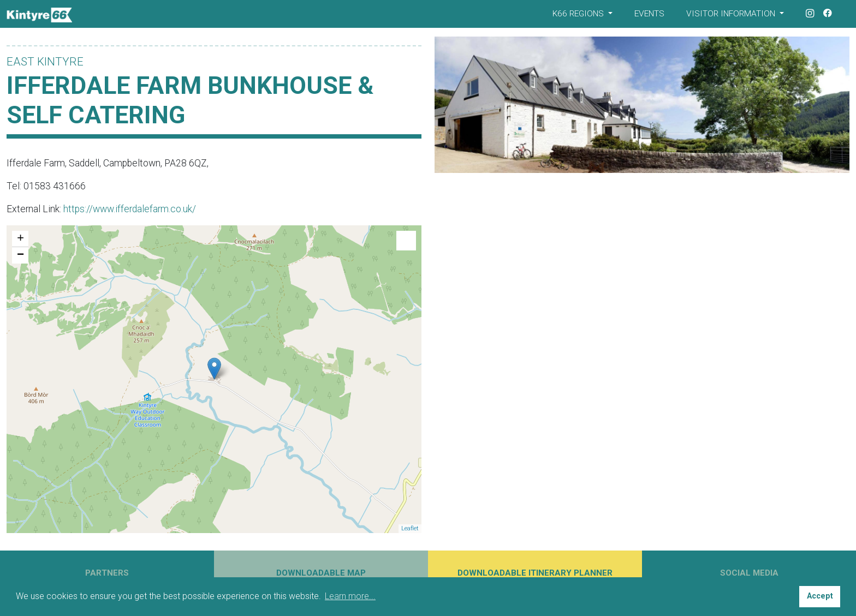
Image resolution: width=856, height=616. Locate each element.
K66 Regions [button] (579, 14)
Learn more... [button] (350, 596)
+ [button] (20, 239)
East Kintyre (45, 62)
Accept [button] (820, 596)
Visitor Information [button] (732, 14)
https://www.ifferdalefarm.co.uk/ (130, 209)
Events (649, 14)
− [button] (20, 255)
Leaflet (410, 528)
